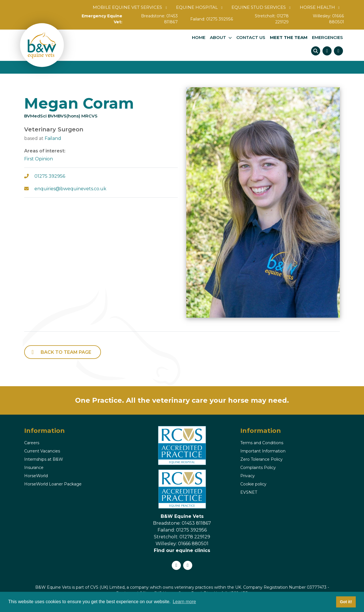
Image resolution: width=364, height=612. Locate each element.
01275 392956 (220, 19)
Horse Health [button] (317, 7)
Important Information (263, 451)
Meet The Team (289, 38)
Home (199, 38)
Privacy (248, 476)
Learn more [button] (184, 602)
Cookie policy (253, 484)
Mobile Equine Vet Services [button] (127, 7)
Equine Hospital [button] (197, 7)
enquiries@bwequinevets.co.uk (70, 189)
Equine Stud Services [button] (259, 7)
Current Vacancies (42, 451)
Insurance (34, 468)
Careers (32, 443)
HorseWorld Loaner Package (53, 484)
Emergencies (327, 38)
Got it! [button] (346, 602)
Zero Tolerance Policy (261, 459)
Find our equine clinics (182, 550)
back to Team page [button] (66, 352)
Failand (53, 138)
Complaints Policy (258, 468)
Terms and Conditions (262, 443)
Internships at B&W (44, 459)
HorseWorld (36, 476)
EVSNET (249, 492)
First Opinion (39, 159)
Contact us (251, 38)
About (218, 38)
